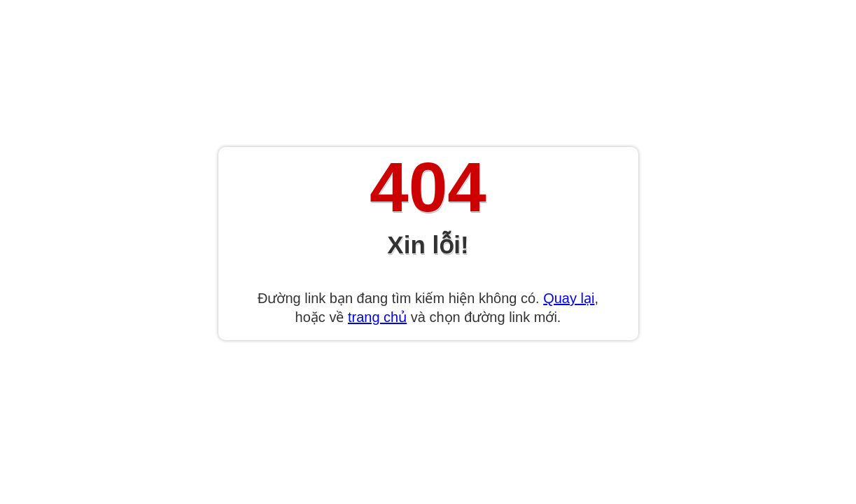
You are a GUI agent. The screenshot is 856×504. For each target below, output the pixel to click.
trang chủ (377, 317)
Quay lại (569, 298)
